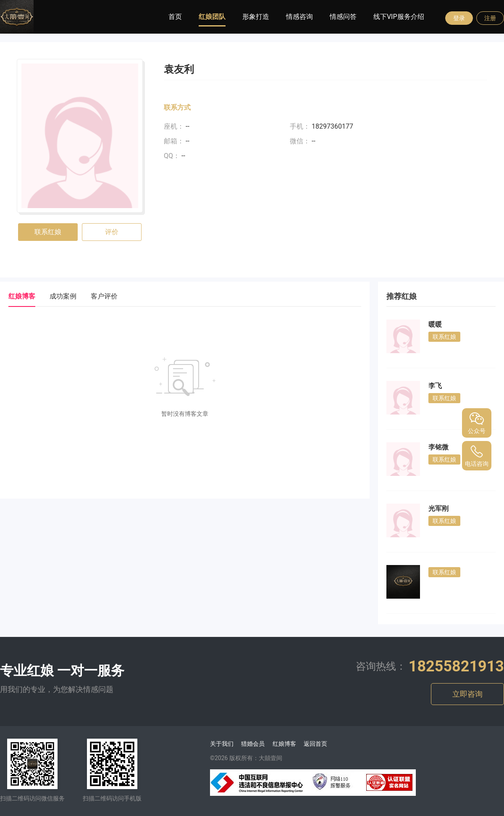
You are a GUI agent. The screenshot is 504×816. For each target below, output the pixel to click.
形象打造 (256, 17)
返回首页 (315, 744)
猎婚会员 (253, 744)
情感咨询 (299, 17)
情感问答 (343, 17)
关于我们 (222, 744)
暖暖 (435, 324)
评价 (112, 232)
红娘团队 (212, 17)
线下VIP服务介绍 (399, 17)
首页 (175, 17)
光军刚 (438, 508)
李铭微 (438, 447)
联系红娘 (48, 232)
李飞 (435, 386)
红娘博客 (284, 744)
